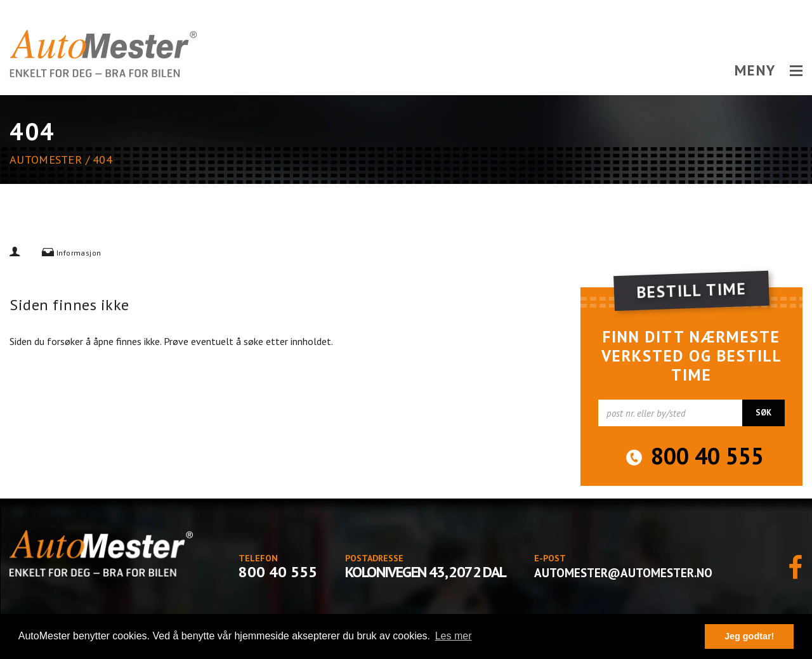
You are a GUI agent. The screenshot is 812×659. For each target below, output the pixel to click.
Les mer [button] (454, 636)
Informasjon (79, 253)
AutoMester (46, 160)
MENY (769, 70)
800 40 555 (707, 456)
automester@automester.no (623, 573)
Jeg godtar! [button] (749, 636)
